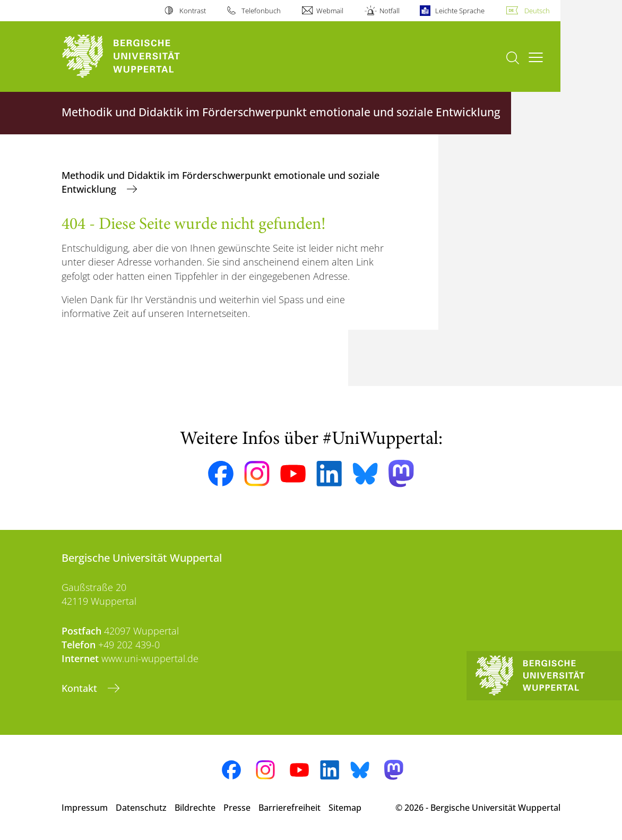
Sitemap (345, 808)
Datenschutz (141, 808)
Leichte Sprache (460, 11)
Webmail (330, 11)
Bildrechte (195, 808)
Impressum (85, 808)
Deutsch (537, 11)
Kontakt (81, 688)
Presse (237, 808)
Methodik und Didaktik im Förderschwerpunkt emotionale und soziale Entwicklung (221, 182)
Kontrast (193, 11)
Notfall (390, 11)
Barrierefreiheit (290, 808)
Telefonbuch (261, 11)
